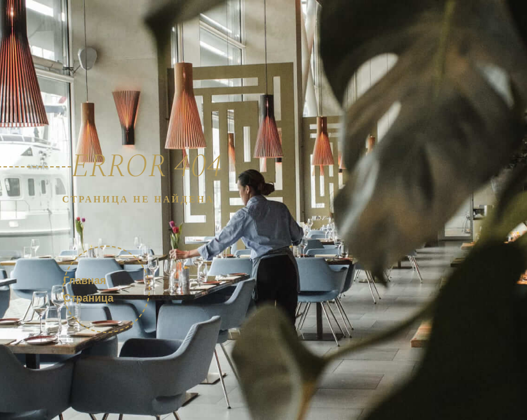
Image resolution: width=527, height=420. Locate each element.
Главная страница (89, 289)
